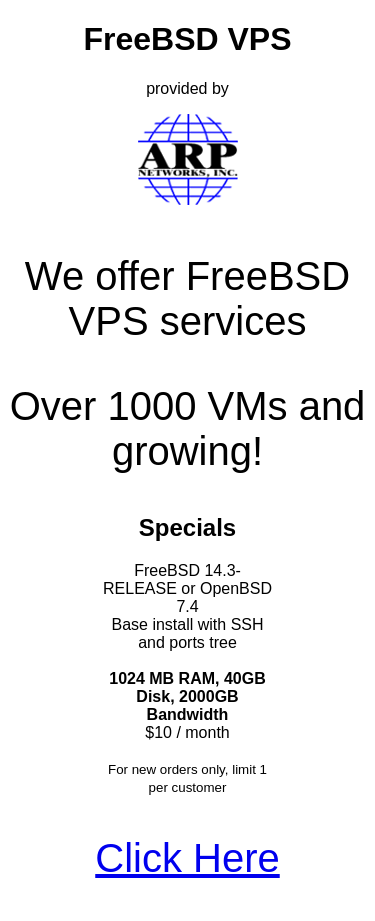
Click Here (187, 858)
